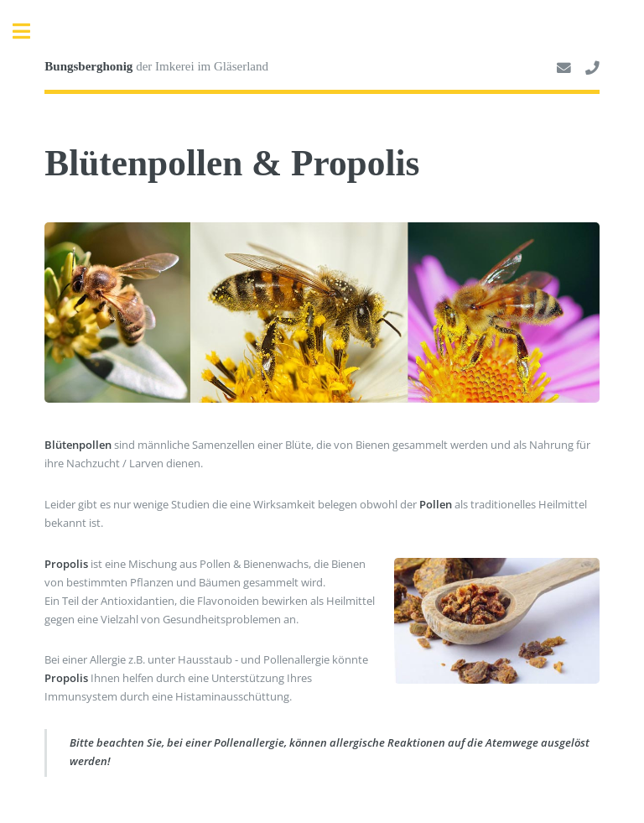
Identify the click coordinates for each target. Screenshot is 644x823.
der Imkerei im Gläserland (156, 66)
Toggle (30, 31)
